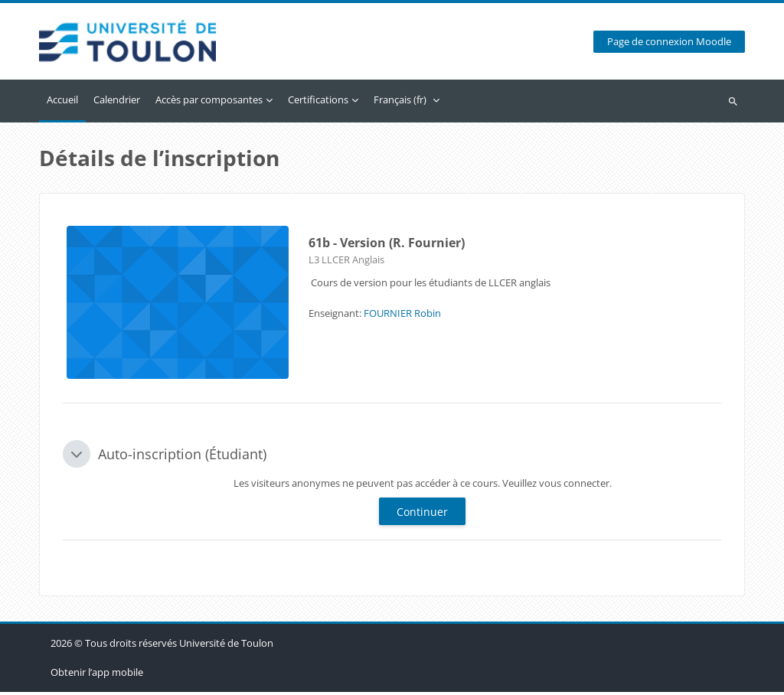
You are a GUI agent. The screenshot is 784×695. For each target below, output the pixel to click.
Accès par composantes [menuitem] (209, 103)
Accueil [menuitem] (62, 103)
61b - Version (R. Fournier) (387, 246)
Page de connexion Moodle (669, 43)
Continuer (422, 515)
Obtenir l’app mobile (97, 675)
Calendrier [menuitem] (117, 103)
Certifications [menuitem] (318, 103)
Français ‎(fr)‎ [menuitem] (400, 103)
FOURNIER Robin (402, 316)
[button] (77, 457)
